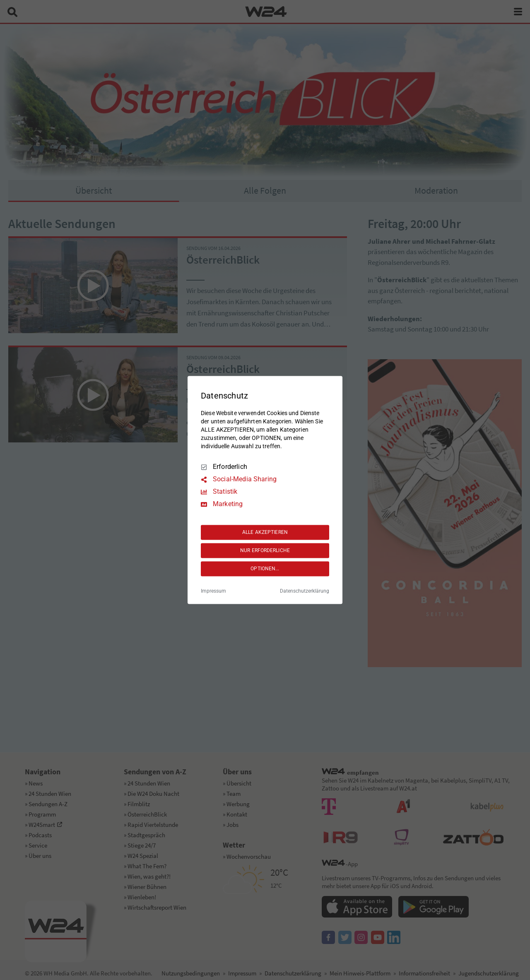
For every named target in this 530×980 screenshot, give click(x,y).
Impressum (213, 591)
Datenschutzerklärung (305, 591)
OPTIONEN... (265, 569)
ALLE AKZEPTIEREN (265, 532)
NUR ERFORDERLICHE (265, 550)
